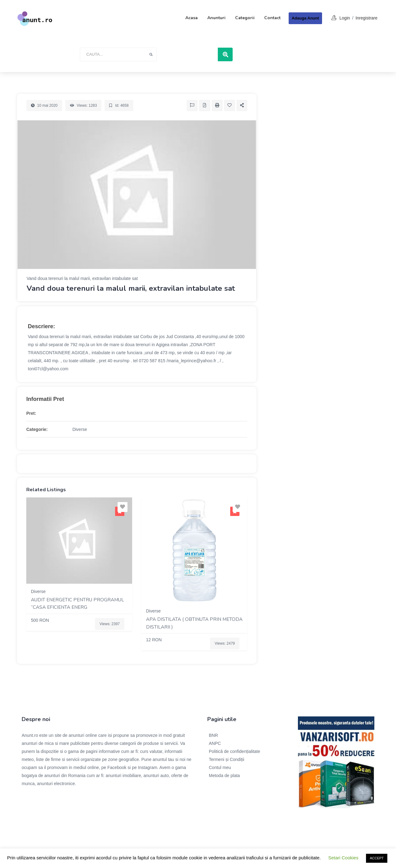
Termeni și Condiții (226, 759)
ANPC (215, 743)
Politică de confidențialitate (235, 751)
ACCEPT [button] (377, 858)
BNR (213, 735)
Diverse (80, 429)
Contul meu (220, 767)
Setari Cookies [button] (343, 858)
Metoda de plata (224, 776)
